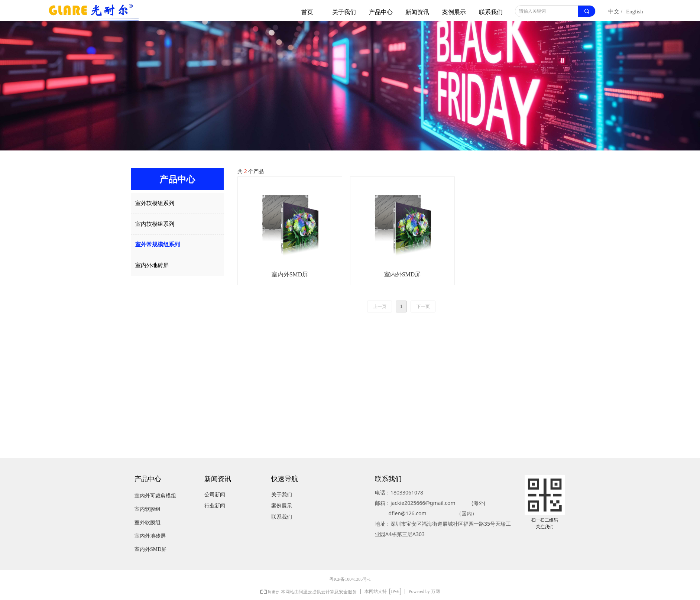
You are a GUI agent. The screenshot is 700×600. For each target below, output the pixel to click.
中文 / (615, 12)
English (635, 12)
